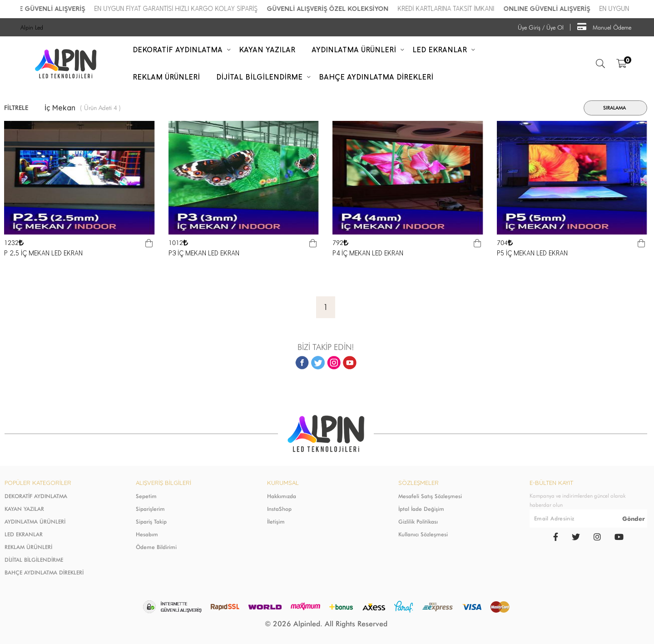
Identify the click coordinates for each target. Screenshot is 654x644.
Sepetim (146, 496)
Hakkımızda (282, 496)
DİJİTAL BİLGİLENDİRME (34, 560)
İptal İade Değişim (421, 509)
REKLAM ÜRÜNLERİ (28, 547)
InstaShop (279, 509)
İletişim (276, 522)
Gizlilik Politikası (418, 522)
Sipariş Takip (151, 522)
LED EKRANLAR (24, 534)
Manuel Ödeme (604, 27)
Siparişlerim (150, 509)
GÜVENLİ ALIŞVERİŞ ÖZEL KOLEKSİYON (418, 9)
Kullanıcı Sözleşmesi (423, 534)
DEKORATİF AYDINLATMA (36, 496)
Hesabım (147, 534)
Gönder (634, 519)
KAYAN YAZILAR (24, 509)
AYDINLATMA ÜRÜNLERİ (35, 522)
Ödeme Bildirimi (156, 547)
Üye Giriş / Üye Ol (541, 27)
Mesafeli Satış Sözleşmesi (430, 496)
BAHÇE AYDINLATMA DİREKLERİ (44, 572)
